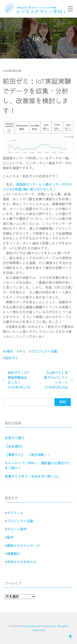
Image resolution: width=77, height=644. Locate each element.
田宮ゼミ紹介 (15, 438)
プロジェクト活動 (44, 351)
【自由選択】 (15, 446)
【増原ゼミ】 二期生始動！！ (28, 455)
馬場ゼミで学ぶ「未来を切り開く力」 (33, 477)
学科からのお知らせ (22, 562)
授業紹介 (14, 554)
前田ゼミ (11, 358)
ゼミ (22, 351)
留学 (10, 537)
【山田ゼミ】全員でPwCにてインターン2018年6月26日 (56, 380)
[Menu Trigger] (70, 9)
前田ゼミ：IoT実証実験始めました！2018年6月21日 (19, 380)
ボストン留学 (17, 529)
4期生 (9, 351)
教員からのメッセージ (23, 546)
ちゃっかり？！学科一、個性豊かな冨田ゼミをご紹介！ (38, 466)
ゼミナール (15, 513)
